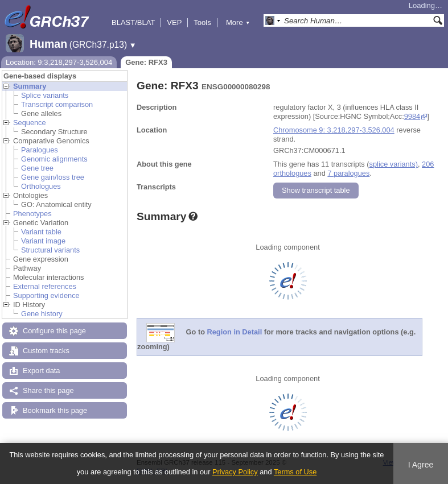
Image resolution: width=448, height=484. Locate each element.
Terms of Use (295, 472)
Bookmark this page (55, 410)
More (238, 22)
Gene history (42, 314)
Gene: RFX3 (146, 62)
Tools (202, 22)
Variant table (41, 232)
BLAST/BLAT (133, 22)
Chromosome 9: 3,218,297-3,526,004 (334, 130)
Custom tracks (46, 351)
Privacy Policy (235, 472)
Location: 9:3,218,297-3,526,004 (59, 62)
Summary (30, 86)
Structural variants (50, 250)
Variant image (43, 241)
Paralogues (40, 150)
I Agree (421, 465)
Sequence (30, 123)
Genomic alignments (54, 159)
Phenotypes (32, 214)
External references (45, 286)
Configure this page (54, 331)
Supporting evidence (46, 295)
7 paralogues (348, 173)
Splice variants (45, 95)
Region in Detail (235, 332)
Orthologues (41, 186)
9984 (412, 116)
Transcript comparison (57, 104)
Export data (41, 371)
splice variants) (394, 164)
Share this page (48, 390)
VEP (174, 22)
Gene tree (37, 168)
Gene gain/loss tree (53, 177)
